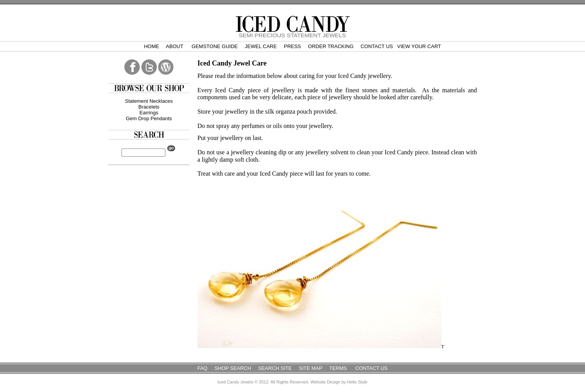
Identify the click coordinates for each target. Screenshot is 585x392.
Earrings (149, 113)
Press (292, 46)
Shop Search (233, 368)
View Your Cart (419, 46)
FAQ (202, 368)
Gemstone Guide (215, 46)
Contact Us (377, 46)
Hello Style (357, 382)
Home (152, 46)
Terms (339, 368)
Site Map (311, 368)
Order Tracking (331, 46)
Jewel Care (261, 46)
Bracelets (149, 107)
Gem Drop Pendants (149, 118)
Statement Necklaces (149, 101)
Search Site (275, 368)
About (175, 46)
